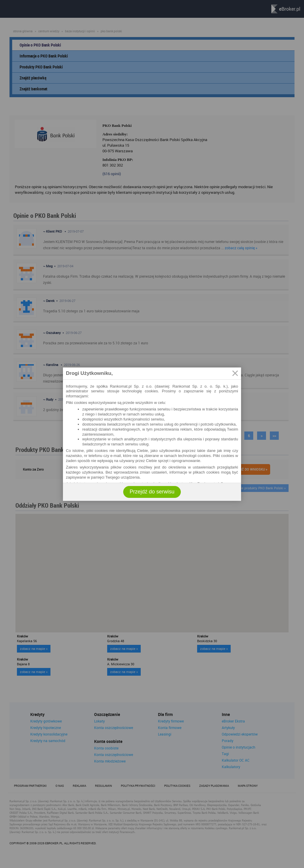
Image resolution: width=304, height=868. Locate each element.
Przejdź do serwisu (152, 492)
